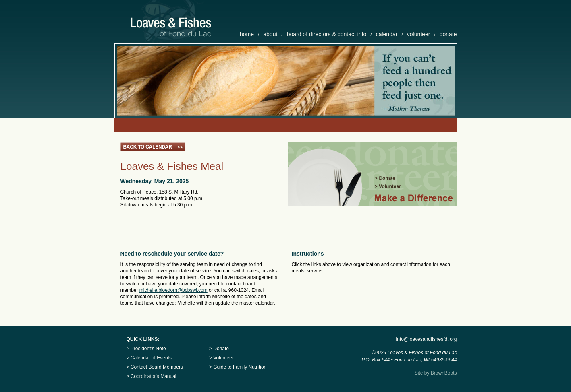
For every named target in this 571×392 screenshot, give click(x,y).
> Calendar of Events (149, 358)
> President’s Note (146, 349)
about (270, 34)
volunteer (419, 34)
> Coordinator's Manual (152, 376)
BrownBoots (444, 373)
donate (448, 34)
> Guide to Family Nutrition (238, 367)
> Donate (219, 349)
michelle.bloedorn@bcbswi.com (173, 290)
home (247, 34)
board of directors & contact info (327, 34)
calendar (387, 34)
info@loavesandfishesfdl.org (427, 339)
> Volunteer (221, 358)
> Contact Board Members (155, 367)
